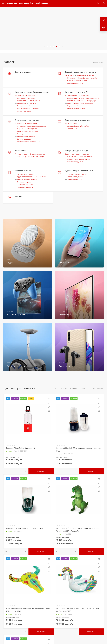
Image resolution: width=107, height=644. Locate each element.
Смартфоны (65, 263)
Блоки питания (71, 96)
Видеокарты (84, 96)
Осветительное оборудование (79, 159)
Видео (75, 123)
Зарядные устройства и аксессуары (31, 157)
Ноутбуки (33, 103)
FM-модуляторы (21, 154)
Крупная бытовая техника (27, 177)
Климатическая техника (24, 174)
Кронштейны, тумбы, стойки (78, 126)
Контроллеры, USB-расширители (80, 103)
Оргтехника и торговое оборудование (32, 126)
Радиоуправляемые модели (76, 174)
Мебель (43, 177)
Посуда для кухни (24, 182)
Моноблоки (22, 103)
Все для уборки (86, 157)
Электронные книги (75, 83)
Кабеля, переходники (76, 101)
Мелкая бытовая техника (27, 179)
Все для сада (72, 157)
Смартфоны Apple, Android (88, 78)
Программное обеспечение (28, 106)
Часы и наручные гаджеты (77, 81)
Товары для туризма (75, 177)
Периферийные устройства (28, 129)
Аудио (67, 123)
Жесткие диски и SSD (76, 98)
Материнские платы (84, 106)
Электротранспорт (75, 179)
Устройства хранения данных (29, 142)
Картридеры (92, 101)
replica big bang (7, 51)
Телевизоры (72, 129)
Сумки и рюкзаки (24, 111)
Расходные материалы (26, 134)
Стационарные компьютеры (28, 108)
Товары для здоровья (25, 184)
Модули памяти (73, 108)
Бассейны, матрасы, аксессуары (77, 154)
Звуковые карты (93, 98)
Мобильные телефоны (85, 75)
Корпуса (71, 106)
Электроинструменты (76, 162)
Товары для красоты (25, 187)
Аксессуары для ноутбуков (25, 96)
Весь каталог (98, 62)
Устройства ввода (24, 139)
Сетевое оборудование (26, 136)
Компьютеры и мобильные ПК (29, 101)
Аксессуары (70, 75)
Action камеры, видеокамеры (26, 123)
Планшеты (71, 78)
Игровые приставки (17, 314)
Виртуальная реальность (27, 98)
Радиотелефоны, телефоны (28, 131)
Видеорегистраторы (38, 154)
